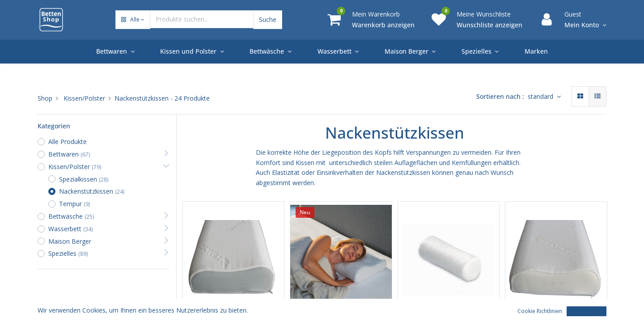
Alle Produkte (68, 142)
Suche (268, 19)
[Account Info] (585, 25)
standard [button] (541, 96)
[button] (133, 20)
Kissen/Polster (84, 98)
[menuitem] (536, 51)
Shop (45, 98)
